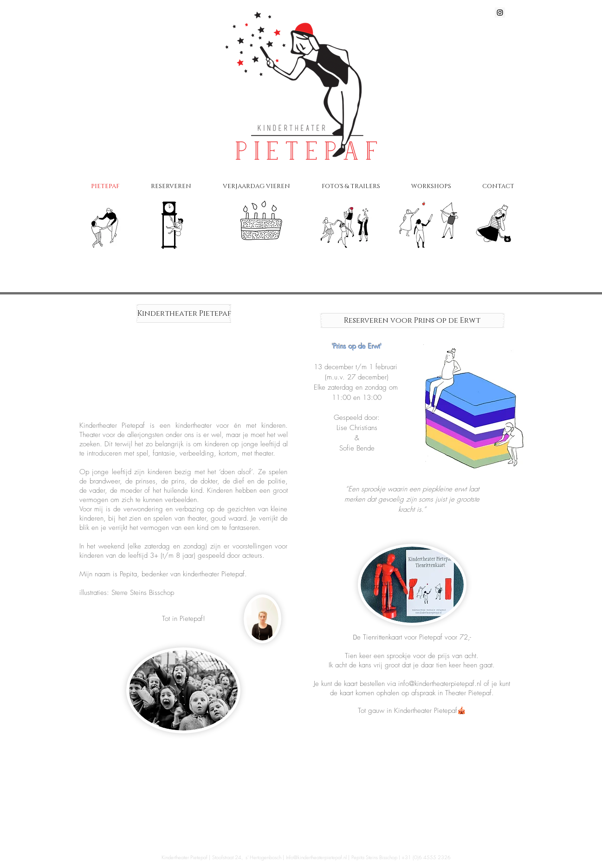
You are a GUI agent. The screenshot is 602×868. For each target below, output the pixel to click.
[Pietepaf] (106, 219)
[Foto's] (346, 222)
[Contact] (498, 226)
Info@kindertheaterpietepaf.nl (316, 857)
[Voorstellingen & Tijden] (180, 226)
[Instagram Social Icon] (500, 13)
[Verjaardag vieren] (259, 222)
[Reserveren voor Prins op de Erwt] (412, 320)
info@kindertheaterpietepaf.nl (440, 684)
